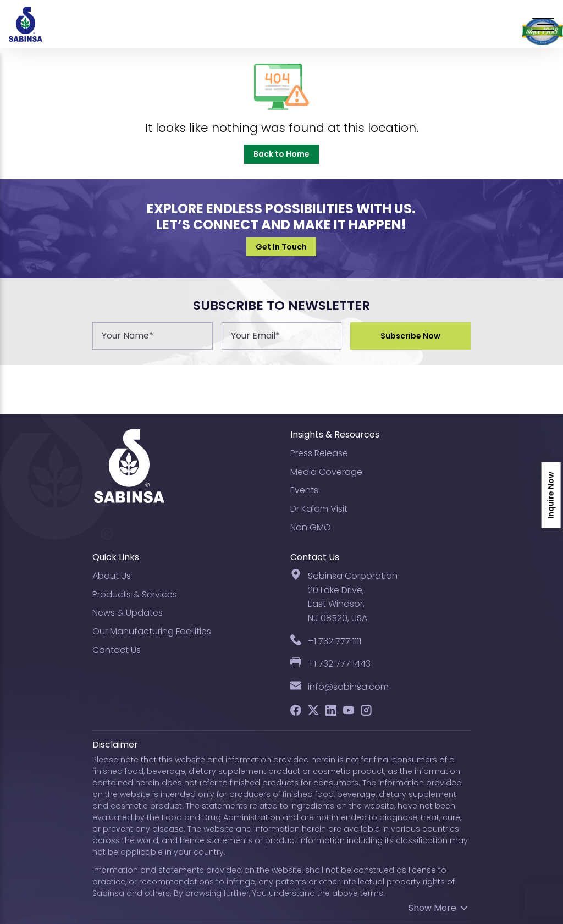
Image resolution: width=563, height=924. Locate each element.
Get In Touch (281, 247)
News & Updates (128, 613)
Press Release (319, 453)
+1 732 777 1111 (335, 641)
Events (304, 490)
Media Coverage (326, 472)
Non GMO (311, 527)
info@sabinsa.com (348, 687)
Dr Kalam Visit (319, 509)
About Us (112, 576)
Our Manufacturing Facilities (152, 631)
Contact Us (117, 650)
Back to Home (281, 154)
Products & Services (135, 594)
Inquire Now (551, 495)
